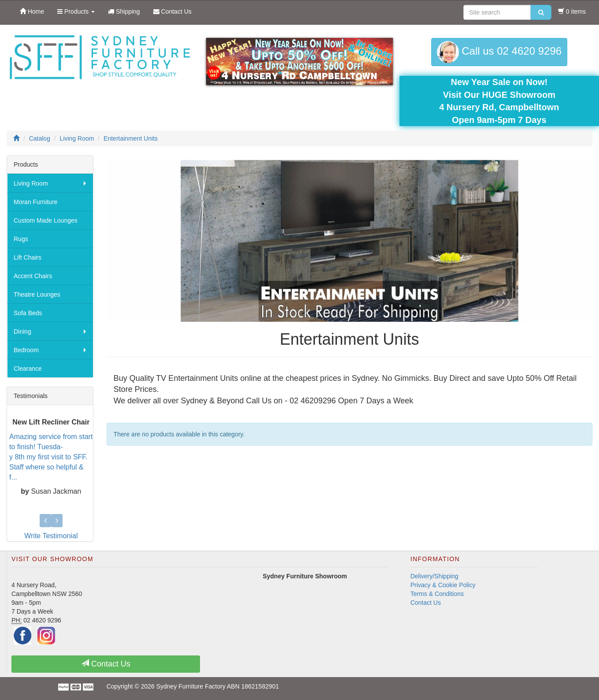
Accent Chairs (33, 276)
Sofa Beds (28, 313)
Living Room (31, 183)
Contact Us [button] (106, 664)
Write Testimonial (51, 536)
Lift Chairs (28, 257)
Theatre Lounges (37, 294)
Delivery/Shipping (434, 576)
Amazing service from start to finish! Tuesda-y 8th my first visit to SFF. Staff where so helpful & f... (51, 457)
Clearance (28, 369)
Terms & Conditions (437, 594)
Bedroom (26, 350)
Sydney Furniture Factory (191, 686)
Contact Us (426, 603)
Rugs (21, 239)
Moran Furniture (36, 202)
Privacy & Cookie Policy (443, 585)
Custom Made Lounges (46, 220)
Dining (22, 331)
